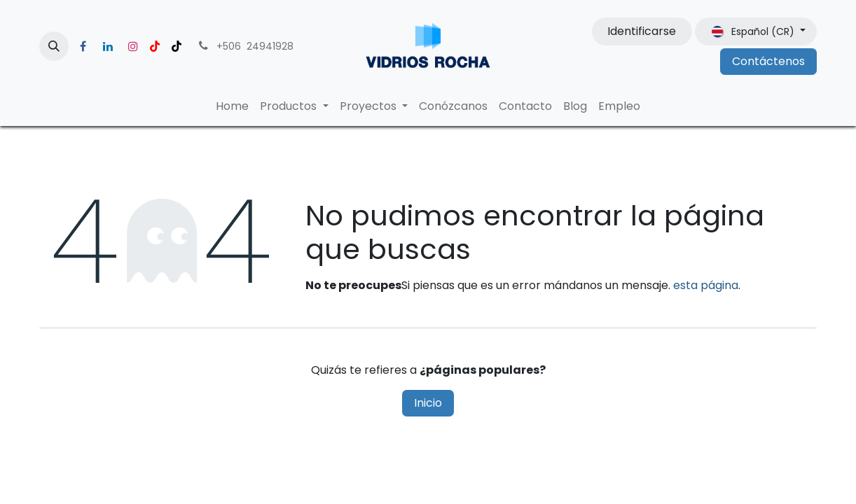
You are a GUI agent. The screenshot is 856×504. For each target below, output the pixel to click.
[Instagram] (133, 46)
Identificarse (642, 31)
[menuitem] (232, 106)
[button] (54, 46)
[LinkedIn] (108, 46)
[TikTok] (177, 46)
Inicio (428, 403)
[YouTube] (155, 46)
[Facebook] (83, 46)
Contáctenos (768, 61)
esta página (706, 285)
